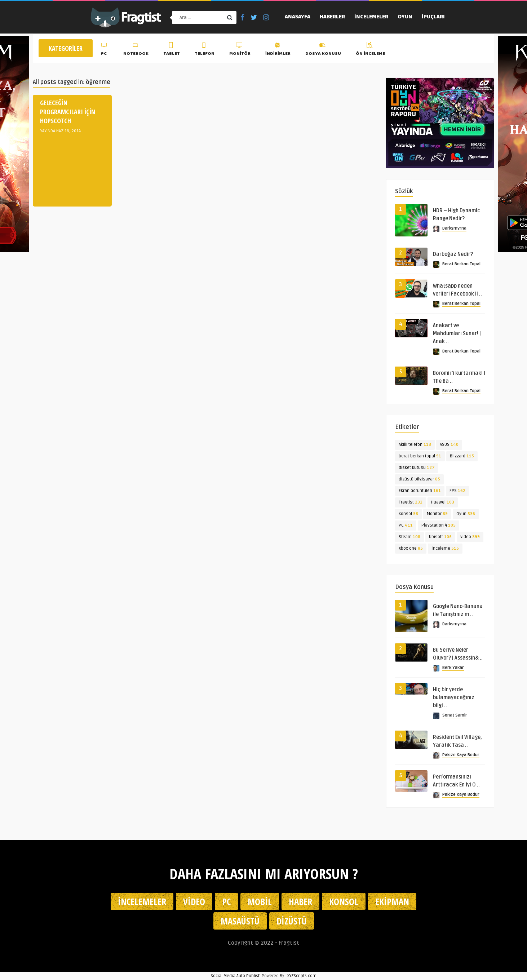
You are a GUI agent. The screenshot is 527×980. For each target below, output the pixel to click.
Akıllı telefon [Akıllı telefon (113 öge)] (415, 445)
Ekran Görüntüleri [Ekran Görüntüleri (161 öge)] (420, 491)
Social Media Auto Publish (236, 976)
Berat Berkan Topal (461, 264)
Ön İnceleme (370, 50)
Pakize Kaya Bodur (461, 755)
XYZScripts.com (302, 976)
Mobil (260, 901)
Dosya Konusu (323, 50)
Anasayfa (298, 17)
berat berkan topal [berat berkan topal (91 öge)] (420, 456)
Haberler (332, 17)
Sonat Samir (455, 715)
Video (194, 901)
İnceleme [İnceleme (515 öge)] (445, 548)
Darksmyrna (454, 228)
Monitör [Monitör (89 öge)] (437, 514)
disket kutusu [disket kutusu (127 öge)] (417, 468)
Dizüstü (292, 921)
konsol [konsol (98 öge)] (408, 514)
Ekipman (392, 901)
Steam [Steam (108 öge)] (409, 537)
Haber (300, 901)
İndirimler (278, 50)
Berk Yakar (453, 668)
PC (105, 50)
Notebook (136, 50)
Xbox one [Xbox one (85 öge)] (411, 548)
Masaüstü (240, 921)
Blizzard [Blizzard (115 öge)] (462, 456)
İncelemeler (371, 17)
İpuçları (433, 17)
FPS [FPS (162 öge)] (457, 491)
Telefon (205, 50)
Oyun (405, 17)
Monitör (240, 50)
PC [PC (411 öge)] (406, 525)
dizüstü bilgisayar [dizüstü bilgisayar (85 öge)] (419, 479)
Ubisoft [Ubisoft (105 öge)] (440, 537)
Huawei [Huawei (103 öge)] (443, 502)
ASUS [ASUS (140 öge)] (449, 445)
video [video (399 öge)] (470, 537)
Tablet (172, 50)
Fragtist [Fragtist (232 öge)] (411, 502)
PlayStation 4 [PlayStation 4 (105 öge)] (439, 525)
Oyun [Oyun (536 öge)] (466, 514)
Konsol (344, 901)
